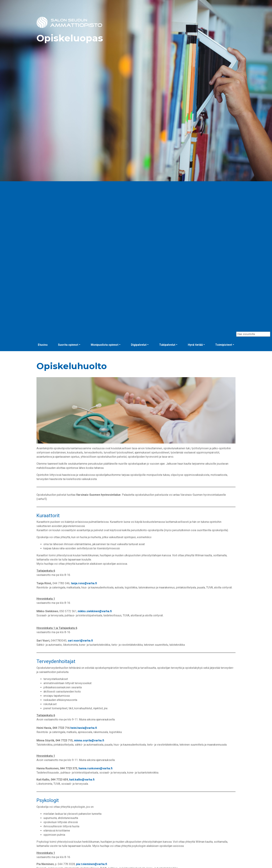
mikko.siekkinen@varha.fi (95, 611)
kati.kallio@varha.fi (82, 780)
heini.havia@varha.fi (84, 728)
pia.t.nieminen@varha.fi (91, 864)
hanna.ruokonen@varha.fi (95, 768)
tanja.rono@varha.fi (84, 583)
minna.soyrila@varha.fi (89, 740)
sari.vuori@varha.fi (80, 641)
